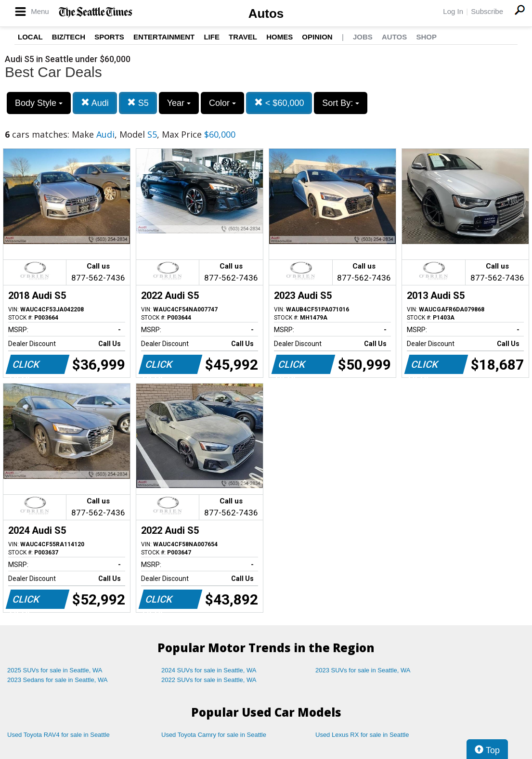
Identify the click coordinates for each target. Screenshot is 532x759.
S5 (138, 103)
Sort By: (341, 103)
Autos (266, 13)
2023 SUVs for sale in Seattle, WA (363, 670)
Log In (453, 11)
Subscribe (487, 11)
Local (30, 37)
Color (222, 103)
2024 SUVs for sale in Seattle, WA (209, 670)
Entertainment (164, 37)
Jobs (363, 37)
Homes (279, 37)
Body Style (39, 103)
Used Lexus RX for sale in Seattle (362, 735)
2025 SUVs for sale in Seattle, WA (55, 670)
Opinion (317, 37)
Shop (426, 37)
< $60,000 (279, 103)
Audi (95, 103)
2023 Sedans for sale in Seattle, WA (57, 680)
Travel (243, 37)
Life (212, 37)
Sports (109, 37)
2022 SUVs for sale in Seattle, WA (209, 680)
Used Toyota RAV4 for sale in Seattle (58, 735)
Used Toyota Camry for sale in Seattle (214, 735)
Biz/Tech (69, 37)
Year (179, 103)
